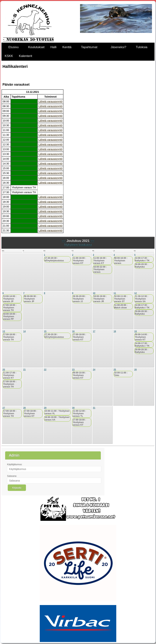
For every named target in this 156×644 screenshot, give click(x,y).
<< (64, 241)
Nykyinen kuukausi (78, 245)
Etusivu (13, 47)
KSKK (9, 56)
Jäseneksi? (118, 47)
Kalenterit (26, 56)
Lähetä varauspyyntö (50, 101)
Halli (53, 47)
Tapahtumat (89, 47)
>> (92, 241)
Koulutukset (36, 47)
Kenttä (67, 47)
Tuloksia (142, 47)
